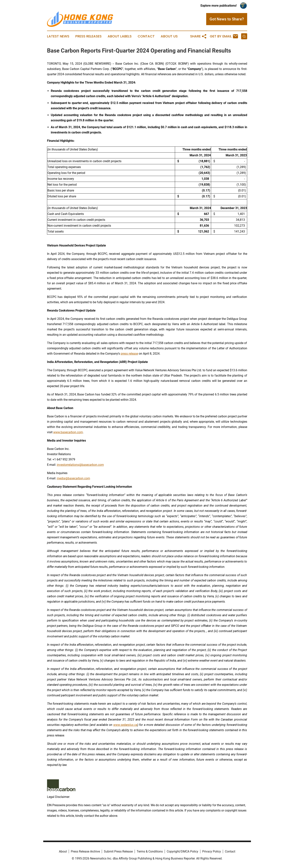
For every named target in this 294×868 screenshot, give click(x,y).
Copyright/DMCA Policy (182, 851)
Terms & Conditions (150, 851)
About (63, 851)
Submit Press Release (118, 851)
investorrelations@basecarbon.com (80, 465)
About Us (169, 36)
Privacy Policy (212, 851)
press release (129, 354)
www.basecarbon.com (68, 432)
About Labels (120, 36)
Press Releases (88, 36)
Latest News (58, 36)
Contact (146, 36)
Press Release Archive (85, 851)
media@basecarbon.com (73, 478)
